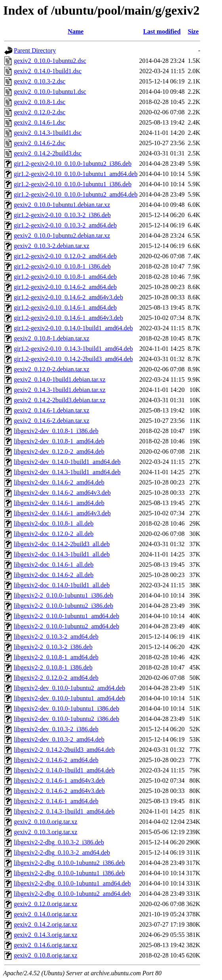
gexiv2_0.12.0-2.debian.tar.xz (52, 369)
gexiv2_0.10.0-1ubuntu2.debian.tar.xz (62, 236)
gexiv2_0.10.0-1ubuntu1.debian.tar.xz (62, 205)
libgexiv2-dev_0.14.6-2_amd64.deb (59, 482)
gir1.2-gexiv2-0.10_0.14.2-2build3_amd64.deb (73, 359)
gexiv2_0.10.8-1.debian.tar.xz (52, 338)
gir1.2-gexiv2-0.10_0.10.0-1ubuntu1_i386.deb (73, 184)
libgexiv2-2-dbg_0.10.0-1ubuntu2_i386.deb (69, 863)
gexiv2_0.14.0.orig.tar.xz (46, 914)
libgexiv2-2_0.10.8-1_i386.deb (53, 667)
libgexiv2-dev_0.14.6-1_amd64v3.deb (62, 513)
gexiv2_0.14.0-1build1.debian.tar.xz (60, 379)
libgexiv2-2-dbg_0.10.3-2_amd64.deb (62, 852)
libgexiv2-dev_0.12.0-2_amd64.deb (59, 451)
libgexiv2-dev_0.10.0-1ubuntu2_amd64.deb (69, 688)
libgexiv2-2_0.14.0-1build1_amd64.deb (64, 770)
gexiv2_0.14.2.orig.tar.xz (46, 924)
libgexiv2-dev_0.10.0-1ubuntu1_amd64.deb (69, 698)
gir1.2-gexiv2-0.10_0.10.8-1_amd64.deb (65, 277)
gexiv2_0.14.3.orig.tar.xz (46, 935)
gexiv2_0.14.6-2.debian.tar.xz (52, 421)
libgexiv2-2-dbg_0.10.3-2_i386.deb (59, 842)
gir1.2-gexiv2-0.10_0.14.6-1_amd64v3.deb (68, 318)
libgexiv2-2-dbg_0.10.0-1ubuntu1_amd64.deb (72, 883)
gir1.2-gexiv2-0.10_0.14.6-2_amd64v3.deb (68, 297)
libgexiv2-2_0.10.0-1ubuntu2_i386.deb (64, 606)
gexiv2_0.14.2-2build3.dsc (48, 153)
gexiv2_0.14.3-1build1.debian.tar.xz (60, 390)
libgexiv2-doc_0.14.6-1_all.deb (54, 565)
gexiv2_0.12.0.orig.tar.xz (46, 904)
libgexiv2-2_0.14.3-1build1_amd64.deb (64, 811)
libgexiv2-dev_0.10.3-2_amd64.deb (59, 739)
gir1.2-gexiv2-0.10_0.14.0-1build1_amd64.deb (73, 328)
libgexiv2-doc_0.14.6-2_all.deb (54, 575)
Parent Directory (35, 50)
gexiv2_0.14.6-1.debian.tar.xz (52, 410)
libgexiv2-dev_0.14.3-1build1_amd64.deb (67, 472)
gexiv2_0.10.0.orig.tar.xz (46, 822)
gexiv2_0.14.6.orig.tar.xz (46, 945)
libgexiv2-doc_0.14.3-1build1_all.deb (62, 554)
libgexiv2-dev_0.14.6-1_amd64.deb (59, 503)
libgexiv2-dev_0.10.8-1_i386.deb (56, 431)
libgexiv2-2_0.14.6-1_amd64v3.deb (59, 780)
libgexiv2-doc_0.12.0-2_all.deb (54, 534)
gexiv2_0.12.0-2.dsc (40, 112)
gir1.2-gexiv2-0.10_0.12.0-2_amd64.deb (65, 256)
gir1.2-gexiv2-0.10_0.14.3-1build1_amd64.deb (73, 349)
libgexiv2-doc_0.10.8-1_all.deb (54, 523)
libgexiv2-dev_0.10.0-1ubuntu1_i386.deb (66, 709)
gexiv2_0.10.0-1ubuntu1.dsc (50, 92)
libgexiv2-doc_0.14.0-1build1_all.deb (62, 585)
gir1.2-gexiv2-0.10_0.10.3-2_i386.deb (62, 215)
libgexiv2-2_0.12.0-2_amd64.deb (56, 678)
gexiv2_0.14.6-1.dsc (40, 122)
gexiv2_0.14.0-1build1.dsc (48, 71)
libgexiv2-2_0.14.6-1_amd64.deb (56, 801)
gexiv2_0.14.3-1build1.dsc (48, 133)
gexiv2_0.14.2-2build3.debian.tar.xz (60, 400)
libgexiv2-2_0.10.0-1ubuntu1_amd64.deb (66, 616)
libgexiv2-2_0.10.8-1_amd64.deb (56, 657)
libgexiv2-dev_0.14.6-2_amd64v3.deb (62, 493)
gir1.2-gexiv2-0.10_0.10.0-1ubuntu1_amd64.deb (76, 174)
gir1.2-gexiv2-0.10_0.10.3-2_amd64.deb (65, 225)
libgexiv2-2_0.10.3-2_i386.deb (53, 647)
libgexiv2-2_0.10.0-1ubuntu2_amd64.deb (66, 626)
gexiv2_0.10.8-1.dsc (40, 102)
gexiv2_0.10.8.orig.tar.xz (46, 955)
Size (194, 31)
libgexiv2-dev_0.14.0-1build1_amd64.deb (67, 462)
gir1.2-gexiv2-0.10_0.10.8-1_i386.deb (62, 266)
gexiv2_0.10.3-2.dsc (40, 81)
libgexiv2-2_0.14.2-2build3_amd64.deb (64, 750)
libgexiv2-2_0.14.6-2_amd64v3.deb (59, 791)
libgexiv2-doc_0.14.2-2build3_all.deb (62, 544)
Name (76, 31)
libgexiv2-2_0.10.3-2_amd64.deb (56, 637)
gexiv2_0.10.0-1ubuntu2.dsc (50, 61)
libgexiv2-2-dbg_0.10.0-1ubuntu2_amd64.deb (72, 894)
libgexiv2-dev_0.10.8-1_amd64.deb (59, 441)
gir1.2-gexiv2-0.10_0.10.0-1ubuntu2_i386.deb (73, 164)
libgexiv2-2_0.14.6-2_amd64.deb (56, 760)
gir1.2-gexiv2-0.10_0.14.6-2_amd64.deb (65, 287)
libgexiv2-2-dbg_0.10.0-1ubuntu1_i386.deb (69, 873)
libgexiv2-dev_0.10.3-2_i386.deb (56, 729)
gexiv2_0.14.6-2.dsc (40, 143)
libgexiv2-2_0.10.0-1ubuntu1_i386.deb (64, 595)
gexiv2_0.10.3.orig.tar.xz (46, 832)
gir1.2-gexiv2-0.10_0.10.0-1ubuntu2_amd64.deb (76, 194)
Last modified (162, 31)
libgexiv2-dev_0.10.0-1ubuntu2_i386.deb (66, 719)
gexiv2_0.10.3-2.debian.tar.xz (52, 246)
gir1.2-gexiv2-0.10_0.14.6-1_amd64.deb (65, 307)
